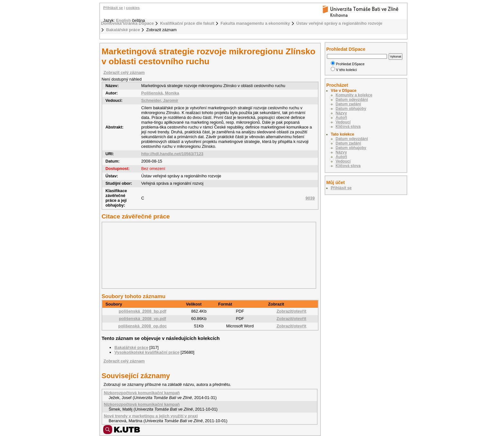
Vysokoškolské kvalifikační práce (147, 352)
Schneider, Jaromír (160, 100)
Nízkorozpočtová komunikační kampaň (142, 393)
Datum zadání (348, 104)
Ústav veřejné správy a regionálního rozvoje (339, 23)
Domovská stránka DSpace (127, 23)
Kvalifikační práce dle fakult (187, 23)
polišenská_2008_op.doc (143, 326)
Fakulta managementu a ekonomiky (255, 23)
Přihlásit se (113, 8)
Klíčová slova (348, 127)
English (123, 20)
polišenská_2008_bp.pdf (142, 311)
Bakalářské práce (123, 30)
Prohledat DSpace (348, 64)
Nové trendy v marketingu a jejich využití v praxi (151, 416)
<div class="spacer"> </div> (207, 255)
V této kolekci (344, 70)
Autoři (341, 118)
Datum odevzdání (352, 100)
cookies (133, 8)
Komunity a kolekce (354, 95)
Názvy (341, 113)
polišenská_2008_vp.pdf (143, 319)
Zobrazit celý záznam (124, 72)
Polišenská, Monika (160, 93)
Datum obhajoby (351, 109)
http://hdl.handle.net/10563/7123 (172, 154)
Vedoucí (343, 122)
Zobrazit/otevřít (291, 311)
